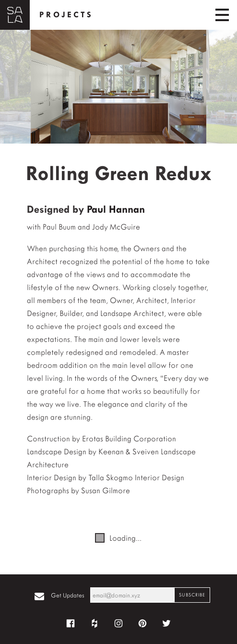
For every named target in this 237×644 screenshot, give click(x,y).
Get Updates (68, 595)
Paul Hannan (116, 209)
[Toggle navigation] (222, 15)
